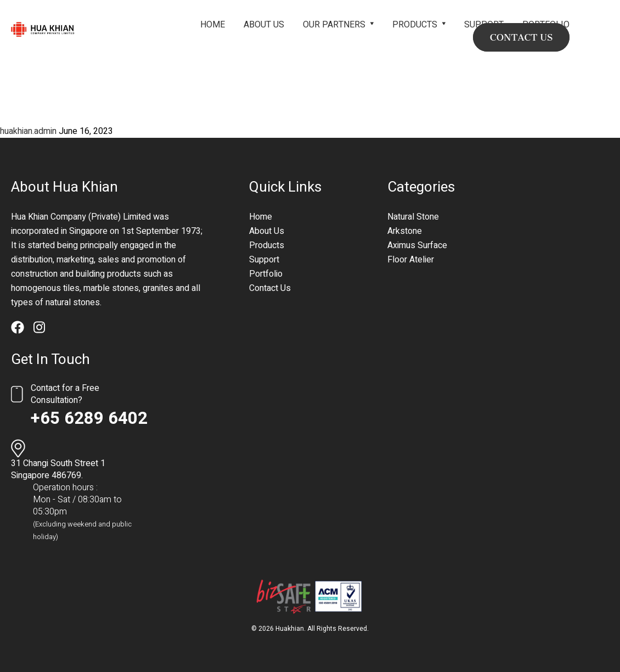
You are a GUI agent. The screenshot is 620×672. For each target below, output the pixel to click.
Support (264, 260)
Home (213, 25)
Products (415, 25)
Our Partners (334, 25)
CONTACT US (522, 37)
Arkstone (405, 231)
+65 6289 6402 (89, 419)
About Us (264, 25)
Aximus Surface (417, 245)
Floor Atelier (411, 260)
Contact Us (270, 288)
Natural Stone (413, 217)
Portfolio (266, 274)
